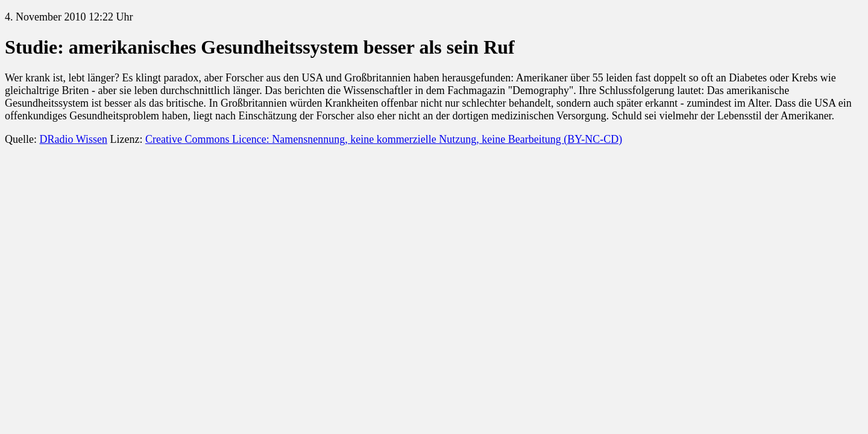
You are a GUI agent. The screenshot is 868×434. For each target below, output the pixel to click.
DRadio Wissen (73, 139)
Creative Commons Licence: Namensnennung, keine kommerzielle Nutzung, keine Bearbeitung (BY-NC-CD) (384, 139)
